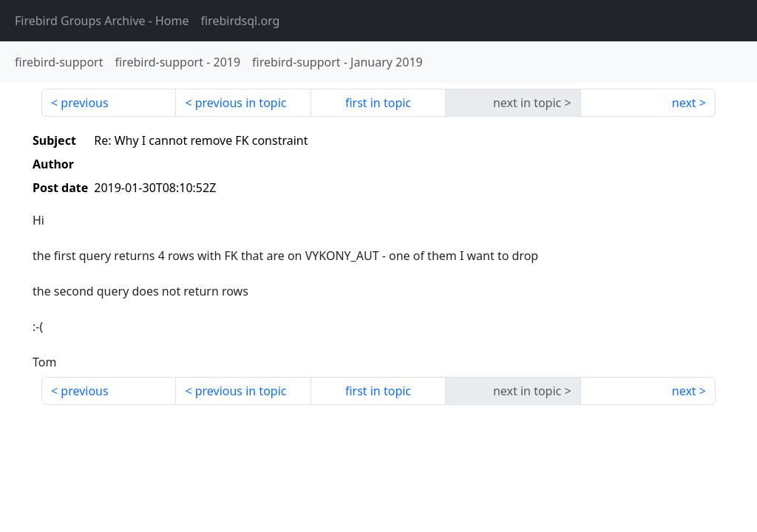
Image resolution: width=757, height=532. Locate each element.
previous (84, 103)
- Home (102, 21)
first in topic (378, 103)
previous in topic (241, 103)
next (684, 103)
